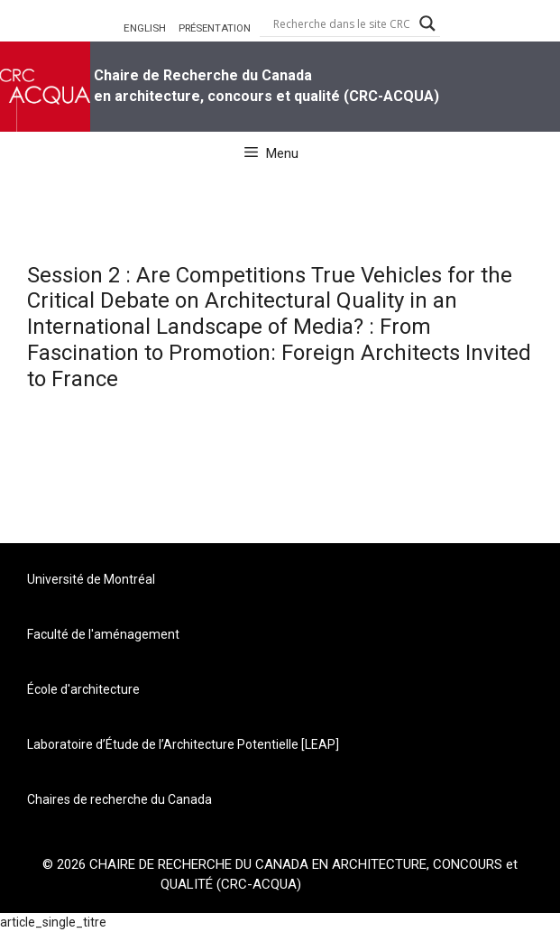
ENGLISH (145, 28)
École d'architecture (83, 689)
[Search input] (342, 23)
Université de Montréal (91, 579)
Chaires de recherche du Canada (119, 799)
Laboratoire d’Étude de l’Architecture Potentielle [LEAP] (183, 744)
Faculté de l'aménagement (103, 634)
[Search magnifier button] (427, 23)
